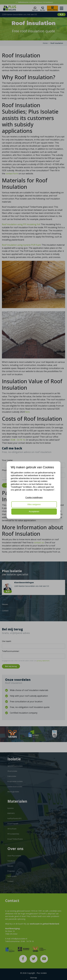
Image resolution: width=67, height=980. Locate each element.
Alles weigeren (34, 504)
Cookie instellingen (34, 497)
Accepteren (34, 511)
